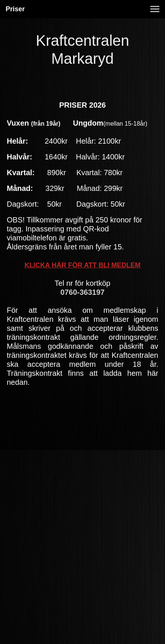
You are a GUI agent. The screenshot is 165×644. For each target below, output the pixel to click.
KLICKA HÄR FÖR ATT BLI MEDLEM (82, 265)
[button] (155, 9)
